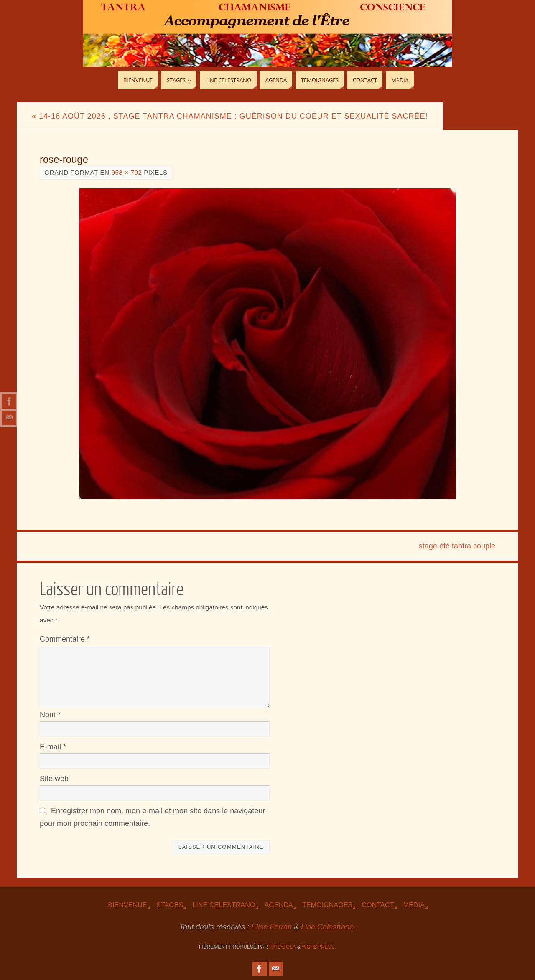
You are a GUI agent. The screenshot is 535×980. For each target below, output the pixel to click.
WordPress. (319, 947)
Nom (50, 715)
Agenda (279, 905)
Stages (170, 905)
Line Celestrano (224, 905)
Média (414, 905)
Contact (378, 905)
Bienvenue (127, 905)
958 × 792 (126, 172)
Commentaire (65, 639)
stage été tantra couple (457, 546)
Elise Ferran (271, 927)
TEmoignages (327, 905)
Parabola (282, 947)
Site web (54, 779)
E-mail (53, 747)
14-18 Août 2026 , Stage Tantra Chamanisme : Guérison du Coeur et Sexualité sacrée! (230, 116)
